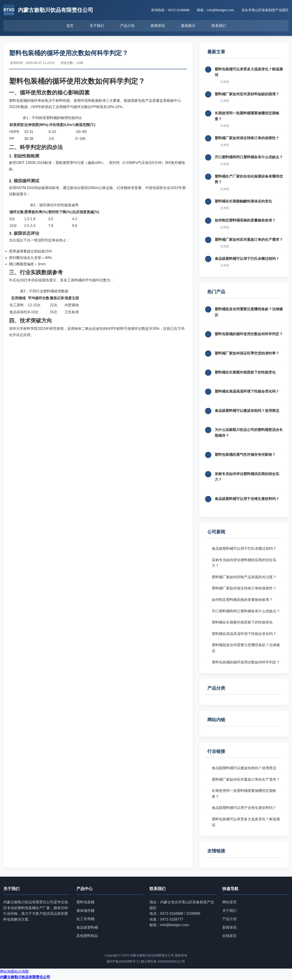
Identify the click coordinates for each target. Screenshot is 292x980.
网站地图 (7, 971)
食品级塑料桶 (87, 927)
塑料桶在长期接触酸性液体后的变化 (243, 201)
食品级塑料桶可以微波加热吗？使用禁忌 (247, 411)
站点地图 (22, 971)
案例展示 (188, 26)
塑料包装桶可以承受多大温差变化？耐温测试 (246, 822)
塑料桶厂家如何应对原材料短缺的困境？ (247, 94)
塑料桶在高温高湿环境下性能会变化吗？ (247, 391)
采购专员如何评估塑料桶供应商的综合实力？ (244, 563)
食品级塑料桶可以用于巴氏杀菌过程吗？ (247, 259)
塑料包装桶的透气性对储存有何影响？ (245, 455)
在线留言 (229, 936)
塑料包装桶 (85, 902)
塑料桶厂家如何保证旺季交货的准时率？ (247, 353)
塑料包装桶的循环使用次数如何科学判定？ (249, 334)
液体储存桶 (85, 911)
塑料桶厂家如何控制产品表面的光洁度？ (244, 577)
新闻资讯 (158, 26)
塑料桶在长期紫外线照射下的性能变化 (245, 372)
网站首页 (229, 902)
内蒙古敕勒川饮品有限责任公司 (25, 977)
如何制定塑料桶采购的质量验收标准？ (245, 220)
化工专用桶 (85, 919)
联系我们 (219, 26)
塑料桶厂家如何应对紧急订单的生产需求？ (249, 240)
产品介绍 (127, 26)
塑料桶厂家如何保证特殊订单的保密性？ (247, 138)
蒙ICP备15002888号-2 (123, 961)
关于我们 (97, 26)
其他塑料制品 (87, 936)
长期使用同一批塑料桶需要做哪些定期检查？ (244, 794)
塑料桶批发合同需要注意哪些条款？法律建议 (246, 648)
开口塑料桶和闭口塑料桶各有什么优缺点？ (249, 157)
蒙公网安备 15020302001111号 (163, 961)
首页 (70, 26)
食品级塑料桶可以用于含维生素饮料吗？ (247, 499)
